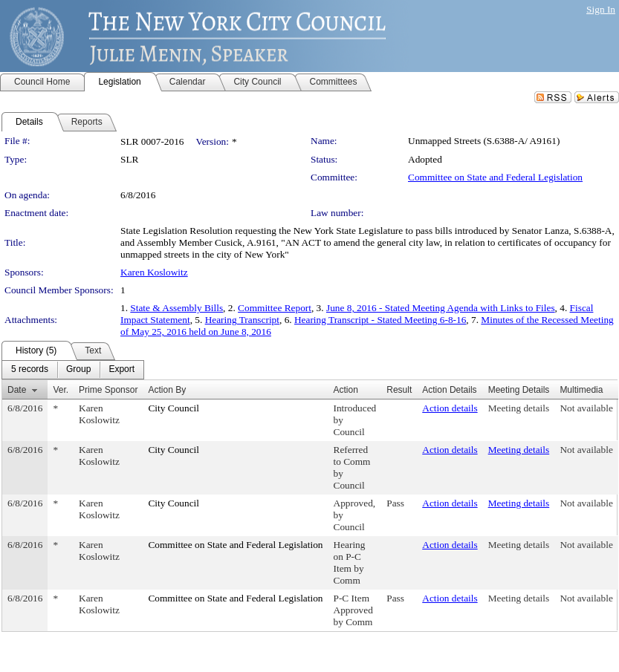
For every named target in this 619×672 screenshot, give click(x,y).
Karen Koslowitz (154, 272)
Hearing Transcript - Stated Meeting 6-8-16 (380, 320)
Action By (167, 390)
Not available (586, 408)
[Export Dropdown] (121, 370)
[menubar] (73, 370)
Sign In (601, 9)
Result (399, 390)
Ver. (61, 390)
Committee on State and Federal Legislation (495, 177)
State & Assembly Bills (176, 308)
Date (17, 390)
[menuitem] (30, 370)
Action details (450, 408)
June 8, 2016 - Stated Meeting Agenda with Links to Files (441, 308)
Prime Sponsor (108, 390)
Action (346, 390)
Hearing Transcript (242, 320)
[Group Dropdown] (78, 370)
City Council (174, 408)
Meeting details (519, 408)
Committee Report (275, 308)
